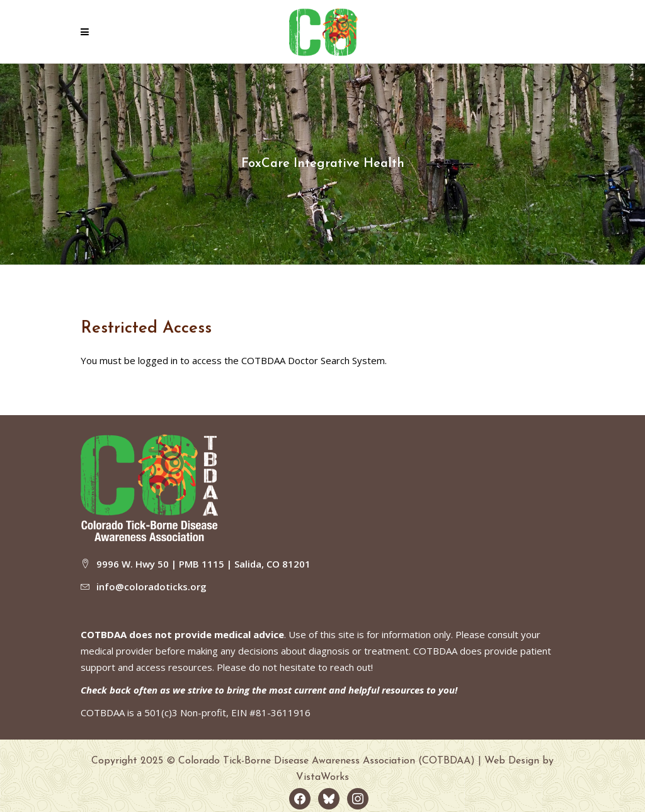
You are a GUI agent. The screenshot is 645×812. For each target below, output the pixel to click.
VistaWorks (322, 777)
